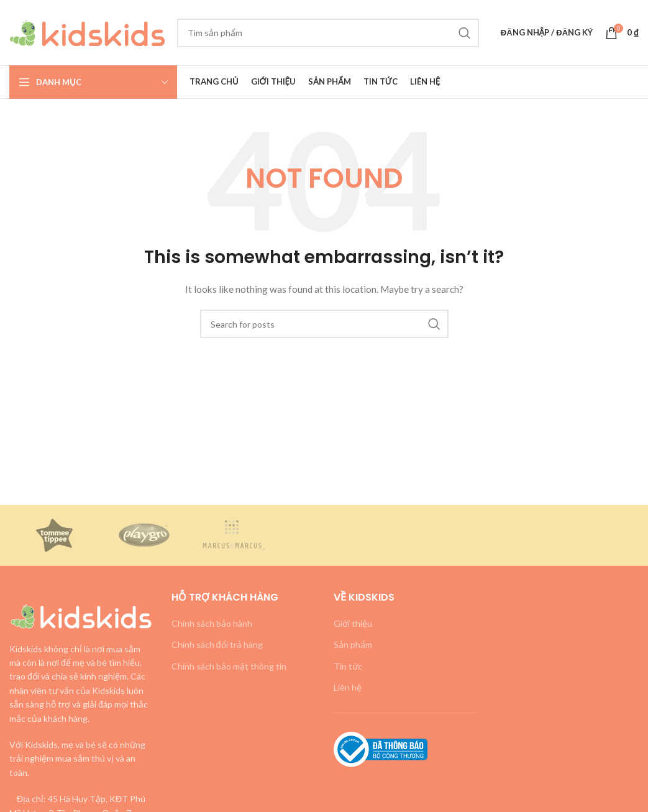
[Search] (328, 33)
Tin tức (348, 666)
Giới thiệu (353, 623)
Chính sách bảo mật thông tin (229, 666)
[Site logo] (87, 31)
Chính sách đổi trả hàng (217, 644)
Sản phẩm (353, 644)
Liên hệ (348, 687)
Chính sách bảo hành (212, 623)
